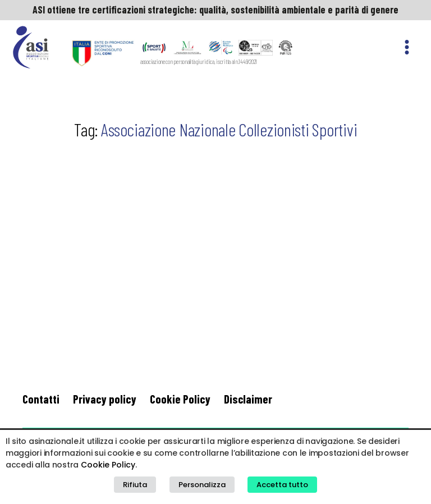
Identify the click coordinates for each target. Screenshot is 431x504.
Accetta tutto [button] (282, 485)
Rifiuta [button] (135, 485)
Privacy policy (105, 399)
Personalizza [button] (202, 485)
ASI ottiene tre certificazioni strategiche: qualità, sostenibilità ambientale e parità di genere (215, 10)
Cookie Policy (180, 399)
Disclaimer (248, 399)
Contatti (41, 399)
